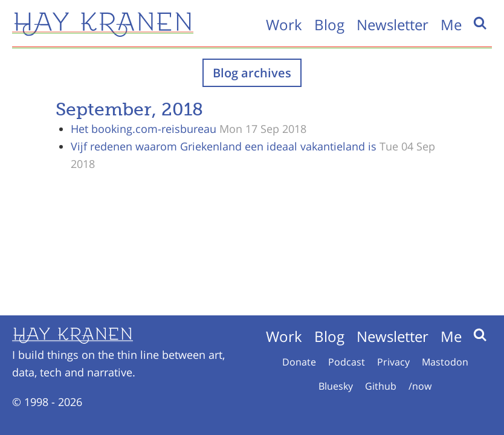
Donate (299, 362)
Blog (329, 24)
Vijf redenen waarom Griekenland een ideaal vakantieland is (224, 146)
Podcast (347, 362)
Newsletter (393, 24)
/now (420, 386)
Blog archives (252, 73)
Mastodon (445, 362)
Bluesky (336, 386)
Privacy (393, 362)
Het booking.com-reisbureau (144, 129)
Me (451, 24)
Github (381, 386)
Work (284, 24)
